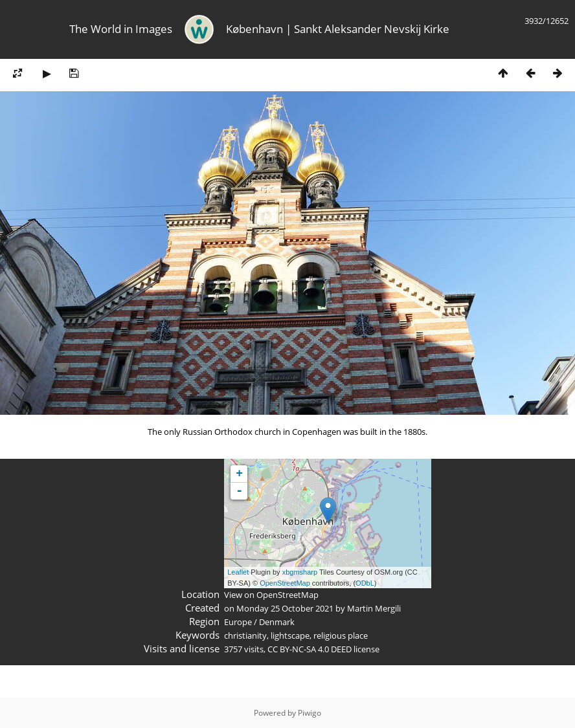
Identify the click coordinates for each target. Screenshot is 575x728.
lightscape (290, 635)
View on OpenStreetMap (271, 595)
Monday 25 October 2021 (285, 608)
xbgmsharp (300, 572)
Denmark (277, 622)
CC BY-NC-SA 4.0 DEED (310, 649)
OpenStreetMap (285, 583)
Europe (238, 622)
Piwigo (310, 713)
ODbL (365, 583)
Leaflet (238, 572)
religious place (341, 635)
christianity (245, 635)
